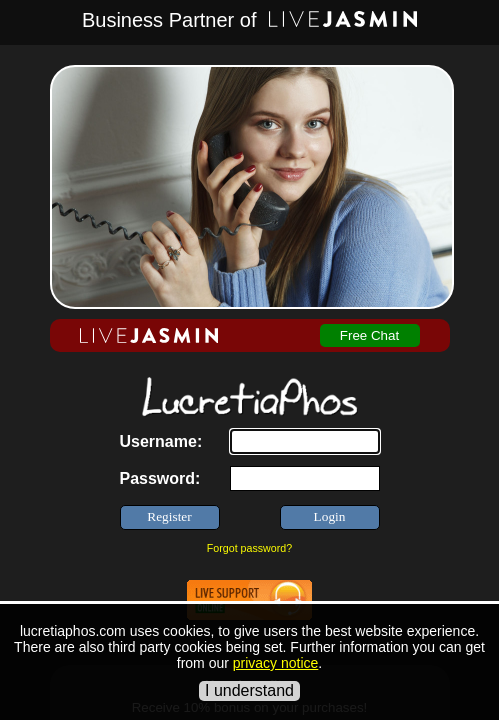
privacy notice (276, 663)
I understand (249, 690)
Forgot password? (249, 548)
